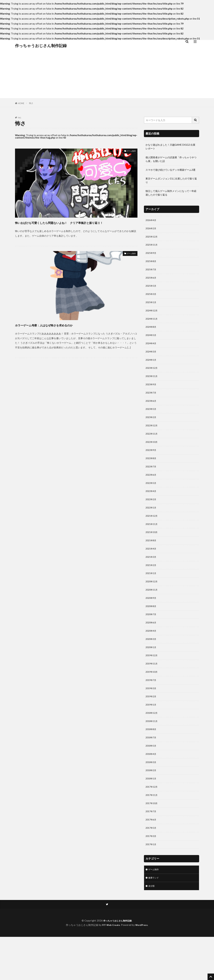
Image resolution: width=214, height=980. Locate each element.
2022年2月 (152, 518)
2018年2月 (152, 807)
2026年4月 (152, 221)
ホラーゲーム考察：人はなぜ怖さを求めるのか (60, 331)
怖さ (31, 103)
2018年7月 (152, 772)
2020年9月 (152, 623)
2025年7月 (152, 273)
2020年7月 (152, 640)
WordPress (143, 968)
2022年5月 (152, 501)
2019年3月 (152, 719)
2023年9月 (152, 395)
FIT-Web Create (111, 968)
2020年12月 (152, 605)
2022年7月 (152, 483)
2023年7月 (152, 404)
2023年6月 (152, 413)
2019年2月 (152, 728)
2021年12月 (152, 535)
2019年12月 (152, 684)
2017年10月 (152, 842)
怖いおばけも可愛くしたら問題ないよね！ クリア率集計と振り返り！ (75, 226)
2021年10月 (152, 553)
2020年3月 (152, 667)
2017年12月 (152, 824)
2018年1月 (152, 815)
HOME (21, 103)
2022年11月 (152, 448)
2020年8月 (152, 632)
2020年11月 (152, 614)
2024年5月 (152, 343)
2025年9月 (152, 256)
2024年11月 (152, 325)
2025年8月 (152, 264)
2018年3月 (152, 798)
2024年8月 (152, 334)
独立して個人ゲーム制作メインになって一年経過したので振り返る (171, 193)
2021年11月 (152, 544)
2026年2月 (152, 229)
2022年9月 (152, 465)
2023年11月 (152, 387)
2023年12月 (152, 378)
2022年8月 (152, 474)
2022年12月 (152, 439)
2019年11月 (152, 693)
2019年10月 (152, 702)
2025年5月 (152, 291)
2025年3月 (152, 299)
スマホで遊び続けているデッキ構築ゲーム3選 (170, 170)
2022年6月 (152, 492)
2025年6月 (152, 282)
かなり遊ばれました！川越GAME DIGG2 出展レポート (170, 147)
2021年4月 (152, 570)
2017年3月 (152, 877)
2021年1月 (152, 597)
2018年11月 (152, 754)
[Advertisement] (107, 75)
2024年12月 (152, 317)
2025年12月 (152, 238)
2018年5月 (152, 780)
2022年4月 (152, 509)
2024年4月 (152, 352)
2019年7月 (152, 710)
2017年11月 (152, 833)
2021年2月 (152, 588)
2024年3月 (152, 361)
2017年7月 (152, 850)
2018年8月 (152, 763)
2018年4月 (152, 789)
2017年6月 (152, 859)
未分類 (152, 928)
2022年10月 (152, 457)
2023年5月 (152, 422)
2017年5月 (152, 868)
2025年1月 (152, 308)
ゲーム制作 (130, 151)
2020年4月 (152, 658)
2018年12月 (152, 745)
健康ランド (154, 920)
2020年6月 (152, 649)
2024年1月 (152, 369)
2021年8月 (152, 562)
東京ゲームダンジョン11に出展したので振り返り (171, 180)
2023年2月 (152, 431)
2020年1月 (152, 675)
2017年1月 (152, 885)
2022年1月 (152, 527)
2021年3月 (152, 579)
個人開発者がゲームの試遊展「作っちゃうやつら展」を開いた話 (171, 159)
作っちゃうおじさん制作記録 (41, 46)
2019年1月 (152, 737)
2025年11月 (152, 247)
